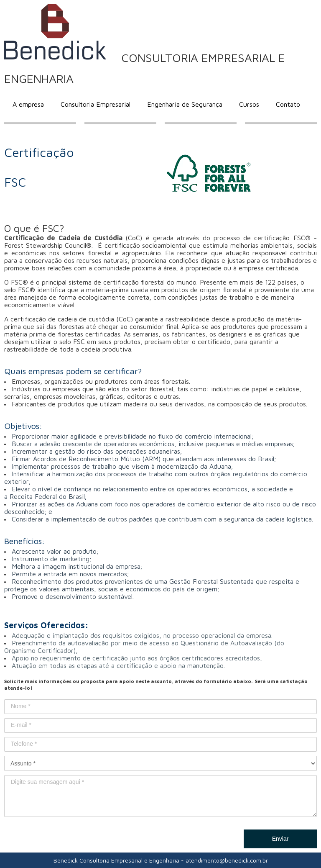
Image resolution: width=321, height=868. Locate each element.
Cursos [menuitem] (249, 104)
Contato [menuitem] (288, 104)
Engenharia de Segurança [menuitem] (185, 104)
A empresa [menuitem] (28, 104)
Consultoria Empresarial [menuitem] (96, 104)
